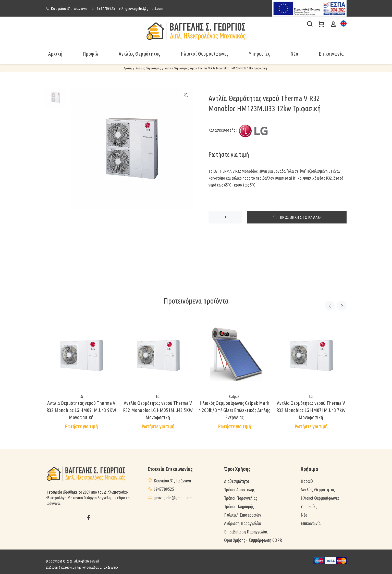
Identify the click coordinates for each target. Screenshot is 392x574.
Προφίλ (91, 54)
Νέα (294, 54)
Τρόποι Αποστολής (239, 490)
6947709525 (106, 8)
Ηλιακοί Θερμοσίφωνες (320, 498)
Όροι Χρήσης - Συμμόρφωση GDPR (253, 540)
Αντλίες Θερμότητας (148, 68)
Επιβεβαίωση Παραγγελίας (246, 532)
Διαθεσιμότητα (237, 481)
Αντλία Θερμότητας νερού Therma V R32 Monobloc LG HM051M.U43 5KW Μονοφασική (158, 410)
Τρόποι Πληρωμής (239, 506)
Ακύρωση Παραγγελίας (243, 523)
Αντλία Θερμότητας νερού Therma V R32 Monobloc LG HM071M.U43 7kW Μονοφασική (311, 410)
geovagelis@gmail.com (144, 8)
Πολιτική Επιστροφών (243, 515)
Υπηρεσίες (309, 506)
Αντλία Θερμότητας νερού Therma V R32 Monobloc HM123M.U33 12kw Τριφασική (216, 68)
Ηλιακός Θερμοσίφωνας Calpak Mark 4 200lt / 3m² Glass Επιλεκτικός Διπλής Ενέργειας (234, 410)
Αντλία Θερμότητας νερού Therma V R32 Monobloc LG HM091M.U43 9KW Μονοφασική (81, 410)
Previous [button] (330, 306)
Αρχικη (128, 68)
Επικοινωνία (331, 54)
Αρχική (55, 54)
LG (81, 396)
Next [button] (342, 306)
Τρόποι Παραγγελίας (241, 498)
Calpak (234, 396)
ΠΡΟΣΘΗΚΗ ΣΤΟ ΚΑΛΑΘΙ (297, 217)
